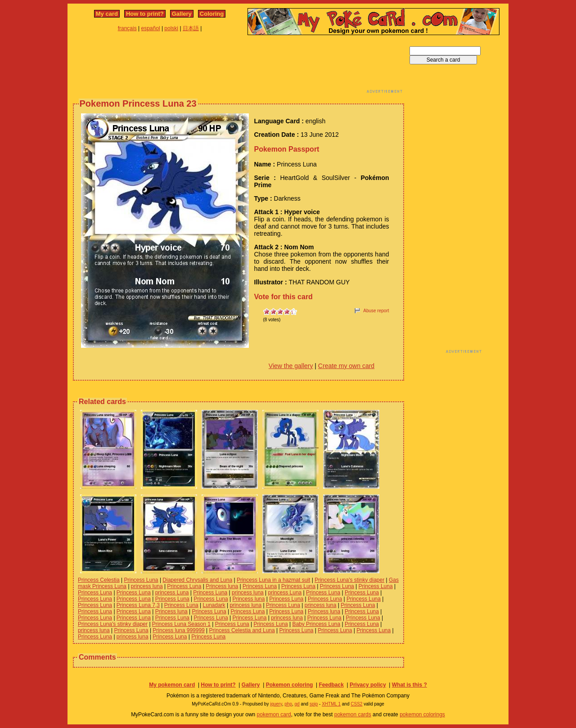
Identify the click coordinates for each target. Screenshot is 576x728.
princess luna (147, 586)
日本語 (191, 28)
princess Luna (172, 593)
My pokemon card (172, 685)
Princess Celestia (99, 580)
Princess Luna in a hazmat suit (273, 580)
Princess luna (222, 586)
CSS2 (356, 704)
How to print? (145, 14)
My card (107, 14)
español (151, 28)
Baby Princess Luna (316, 624)
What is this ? (409, 685)
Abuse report (376, 311)
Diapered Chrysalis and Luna (197, 580)
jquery (276, 704)
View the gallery (291, 366)
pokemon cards (353, 715)
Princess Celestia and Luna (242, 630)
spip (314, 704)
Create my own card (346, 366)
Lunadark (214, 605)
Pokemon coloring (290, 685)
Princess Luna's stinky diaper (349, 580)
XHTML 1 (331, 704)
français (127, 28)
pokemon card (274, 715)
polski (171, 28)
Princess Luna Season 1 (181, 624)
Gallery (182, 14)
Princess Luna (141, 580)
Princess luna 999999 (178, 630)
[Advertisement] (238, 67)
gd (297, 704)
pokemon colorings (422, 715)
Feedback (331, 685)
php (288, 704)
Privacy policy (368, 685)
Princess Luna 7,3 (138, 605)
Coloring (212, 14)
